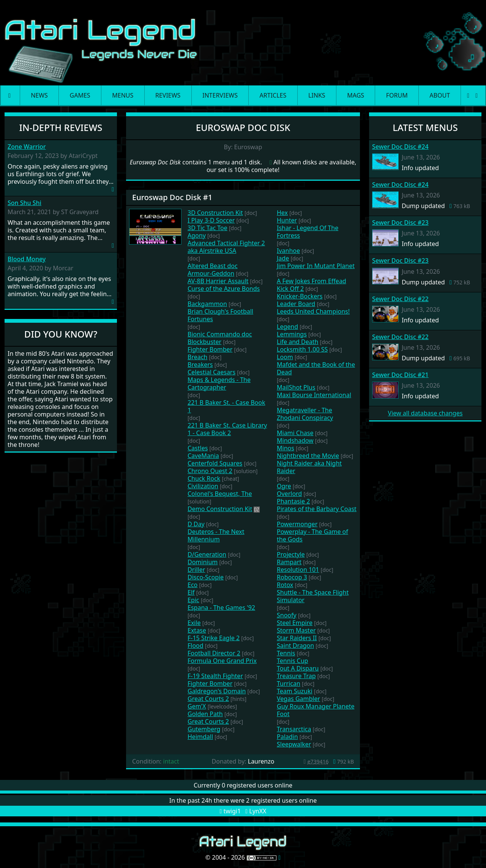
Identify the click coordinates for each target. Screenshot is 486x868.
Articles (273, 95)
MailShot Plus (296, 387)
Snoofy (287, 615)
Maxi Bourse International (314, 395)
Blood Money (27, 259)
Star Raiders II (297, 638)
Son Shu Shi (24, 203)
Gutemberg (204, 729)
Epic (193, 600)
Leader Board (296, 304)
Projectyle (291, 554)
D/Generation (207, 554)
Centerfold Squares (215, 463)
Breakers (200, 365)
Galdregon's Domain (217, 691)
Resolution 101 (298, 570)
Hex (282, 213)
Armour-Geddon (211, 273)
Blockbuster (204, 342)
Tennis (286, 653)
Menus (123, 95)
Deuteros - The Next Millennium (216, 535)
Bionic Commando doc (220, 334)
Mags (356, 95)
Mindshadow (295, 440)
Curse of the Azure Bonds (224, 289)
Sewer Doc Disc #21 (400, 375)
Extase (197, 630)
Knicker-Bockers (300, 296)
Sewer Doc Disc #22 (400, 299)
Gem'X (197, 706)
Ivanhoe (288, 251)
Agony (197, 235)
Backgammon (207, 304)
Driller (196, 570)
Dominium (203, 562)
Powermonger (297, 524)
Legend (287, 327)
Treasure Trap (296, 676)
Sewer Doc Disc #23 (400, 223)
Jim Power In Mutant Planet (316, 266)
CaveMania (203, 456)
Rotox (285, 585)
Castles (198, 448)
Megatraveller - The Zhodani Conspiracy (305, 414)
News (39, 95)
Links (317, 95)
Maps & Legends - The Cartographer (219, 383)
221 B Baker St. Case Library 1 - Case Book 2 (227, 429)
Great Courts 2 (208, 699)
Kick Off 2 (290, 289)
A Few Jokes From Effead (312, 281)
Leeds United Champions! (313, 311)
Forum (397, 95)
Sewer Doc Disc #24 (400, 147)
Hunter (287, 220)
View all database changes (425, 413)
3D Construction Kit (215, 213)
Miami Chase (295, 433)
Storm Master (296, 630)
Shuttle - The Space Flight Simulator (313, 596)
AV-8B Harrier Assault (218, 281)
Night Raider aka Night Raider (309, 467)
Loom (285, 357)
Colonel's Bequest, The (220, 494)
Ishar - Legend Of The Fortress (308, 232)
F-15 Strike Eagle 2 (214, 638)
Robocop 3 (292, 577)
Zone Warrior (27, 147)
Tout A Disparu (298, 668)
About (440, 95)
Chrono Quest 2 (210, 471)
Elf (191, 592)
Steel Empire (295, 623)
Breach (197, 357)
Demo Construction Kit (220, 509)
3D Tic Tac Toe (207, 228)
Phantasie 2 (293, 501)
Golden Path (205, 714)
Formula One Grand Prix (222, 661)
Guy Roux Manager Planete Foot (316, 710)
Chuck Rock (204, 478)
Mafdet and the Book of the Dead (316, 368)
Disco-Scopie (206, 577)
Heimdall (200, 737)
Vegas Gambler (298, 699)
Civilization (203, 486)
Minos (286, 448)
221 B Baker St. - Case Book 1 (226, 406)
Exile (194, 623)
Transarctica (294, 729)
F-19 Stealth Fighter (215, 676)
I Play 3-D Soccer (211, 220)
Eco (193, 585)
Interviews (220, 95)
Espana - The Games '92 (221, 608)
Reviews (168, 95)
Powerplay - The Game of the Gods (312, 535)
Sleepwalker (294, 744)
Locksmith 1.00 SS (302, 349)
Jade (283, 258)
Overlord (289, 494)
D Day (196, 524)
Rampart (289, 562)
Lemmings (292, 334)
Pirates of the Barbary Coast (317, 509)
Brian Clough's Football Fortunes (220, 315)
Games (80, 95)
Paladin (287, 737)
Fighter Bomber (210, 349)
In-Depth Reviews (61, 127)
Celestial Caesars (211, 372)
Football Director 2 (214, 653)
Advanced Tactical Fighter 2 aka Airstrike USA (226, 247)
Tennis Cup (292, 661)
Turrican (289, 683)
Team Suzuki (295, 691)
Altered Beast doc (213, 266)
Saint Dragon (295, 645)
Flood (196, 645)
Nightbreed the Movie (308, 456)
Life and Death (297, 342)
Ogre (284, 486)
